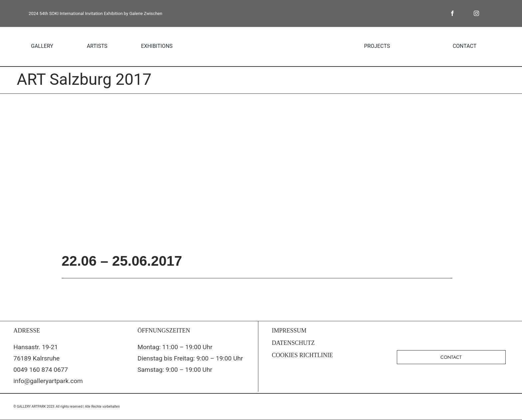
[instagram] (476, 13)
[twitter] (464, 13)
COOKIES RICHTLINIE (302, 355)
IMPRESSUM (289, 331)
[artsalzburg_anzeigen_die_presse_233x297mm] (261, 173)
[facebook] (452, 13)
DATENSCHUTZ (293, 343)
